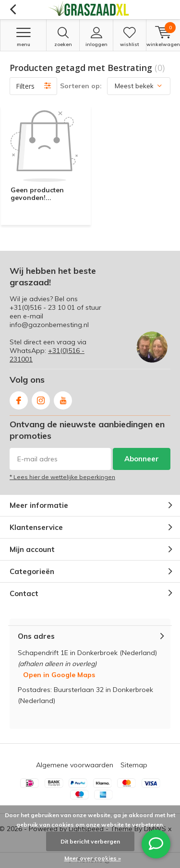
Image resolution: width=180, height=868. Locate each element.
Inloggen (96, 37)
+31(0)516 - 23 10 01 (42, 307)
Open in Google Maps (59, 675)
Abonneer (142, 459)
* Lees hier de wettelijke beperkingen (62, 477)
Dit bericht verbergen (90, 841)
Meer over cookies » (93, 858)
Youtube (63, 398)
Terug (13, 10)
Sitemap (134, 765)
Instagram (41, 398)
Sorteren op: (81, 86)
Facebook (19, 398)
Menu (23, 37)
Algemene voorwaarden (75, 765)
